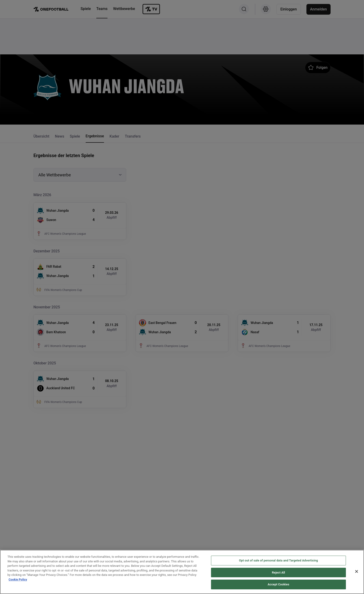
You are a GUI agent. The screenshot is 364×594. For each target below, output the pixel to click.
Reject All (278, 573)
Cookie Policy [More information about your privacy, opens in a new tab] (18, 580)
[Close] (357, 572)
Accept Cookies (278, 585)
